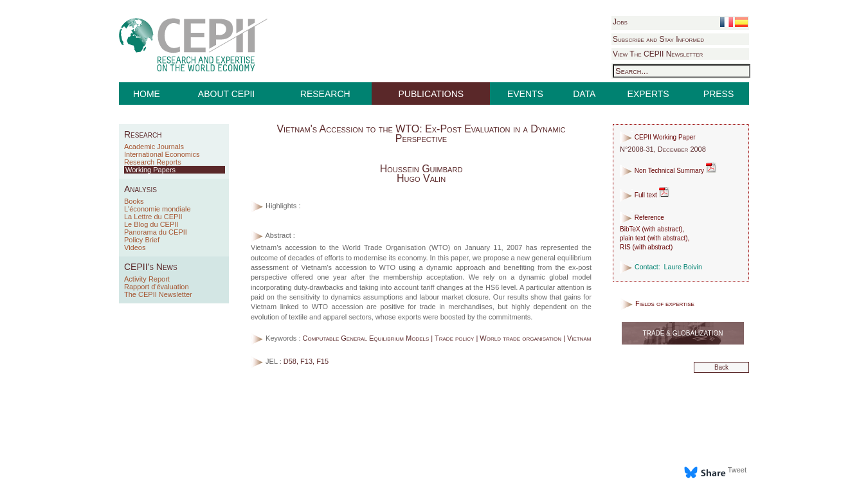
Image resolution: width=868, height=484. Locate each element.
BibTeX (630, 229)
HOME (147, 94)
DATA (584, 94)
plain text (633, 238)
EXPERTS (648, 94)
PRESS (719, 94)
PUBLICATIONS (431, 94)
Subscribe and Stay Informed (658, 39)
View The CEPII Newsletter (658, 54)
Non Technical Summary (668, 171)
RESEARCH (325, 94)
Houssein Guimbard (421, 169)
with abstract (662, 229)
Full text (645, 195)
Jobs (620, 22)
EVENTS (525, 94)
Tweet (737, 470)
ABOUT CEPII (226, 94)
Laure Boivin (683, 267)
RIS (625, 247)
